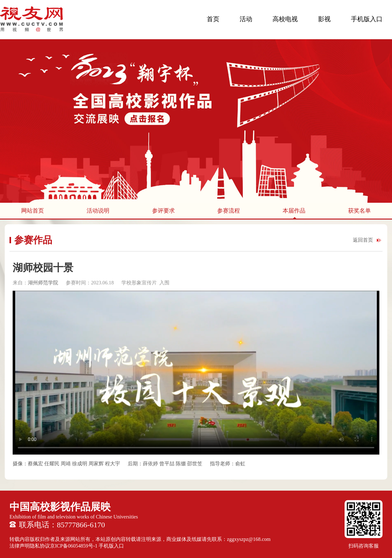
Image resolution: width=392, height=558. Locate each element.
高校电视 (285, 19)
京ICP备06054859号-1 (74, 546)
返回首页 (363, 240)
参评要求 (163, 211)
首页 (213, 19)
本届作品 (294, 211)
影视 (324, 19)
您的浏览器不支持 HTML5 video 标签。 (196, 373)
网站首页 (33, 211)
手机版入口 (367, 19)
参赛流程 (229, 211)
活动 (246, 19)
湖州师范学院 (43, 283)
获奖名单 (359, 211)
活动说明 (98, 211)
